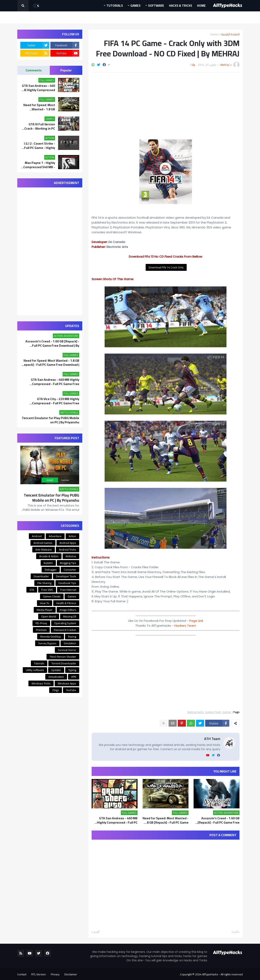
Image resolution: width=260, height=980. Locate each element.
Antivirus (71, 556)
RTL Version (39, 974)
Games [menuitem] (135, 6)
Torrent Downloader (64, 663)
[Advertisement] (166, 106)
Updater (56, 670)
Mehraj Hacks (196, 712)
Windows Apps (67, 683)
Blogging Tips (68, 563)
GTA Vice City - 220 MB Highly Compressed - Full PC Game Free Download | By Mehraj (56, 401)
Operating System (65, 623)
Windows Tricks (41, 683)
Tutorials (39, 663)
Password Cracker (65, 630)
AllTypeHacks (210, 974)
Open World (49, 616)
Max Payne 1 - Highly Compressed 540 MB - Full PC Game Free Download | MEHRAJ (39, 165)
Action (72, 536)
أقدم (96, 932)
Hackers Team (185, 626)
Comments (34, 70)
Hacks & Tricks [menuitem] (181, 6)
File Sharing (44, 583)
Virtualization (56, 677)
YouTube (71, 690)
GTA (32, 590)
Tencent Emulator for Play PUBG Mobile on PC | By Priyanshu (50, 420)
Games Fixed (213, 712)
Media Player (45, 610)
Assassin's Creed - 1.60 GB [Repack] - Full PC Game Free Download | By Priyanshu (219, 820)
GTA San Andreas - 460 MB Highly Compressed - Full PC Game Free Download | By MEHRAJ (117, 820)
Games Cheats (52, 596)
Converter (70, 570)
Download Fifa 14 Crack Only (166, 267)
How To (45, 603)
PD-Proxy (41, 623)
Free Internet (68, 590)
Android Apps (68, 543)
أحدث (235, 932)
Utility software (35, 670)
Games (214, 34)
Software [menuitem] (156, 6)
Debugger (51, 570)
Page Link (196, 621)
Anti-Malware (44, 550)
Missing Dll (70, 616)
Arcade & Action (49, 556)
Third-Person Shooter (63, 657)
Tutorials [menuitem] (115, 6)
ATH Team (212, 739)
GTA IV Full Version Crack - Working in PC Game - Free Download (38, 126)
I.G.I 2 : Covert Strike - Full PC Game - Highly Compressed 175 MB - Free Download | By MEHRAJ (39, 146)
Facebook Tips (67, 583)
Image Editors (68, 610)
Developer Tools (66, 576)
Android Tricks (68, 550)
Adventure (55, 536)
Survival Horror (67, 650)
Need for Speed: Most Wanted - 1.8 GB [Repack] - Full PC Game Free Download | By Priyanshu (166, 820)
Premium (41, 630)
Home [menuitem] (201, 6)
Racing (72, 637)
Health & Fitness (66, 603)
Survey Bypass (47, 643)
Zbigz (56, 690)
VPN (74, 677)
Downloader (41, 576)
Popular (66, 70)
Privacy (55, 974)
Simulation (70, 643)
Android (37, 536)
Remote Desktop (51, 637)
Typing (72, 670)
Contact (22, 974)
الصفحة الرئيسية (230, 34)
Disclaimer (71, 974)
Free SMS (47, 590)
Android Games (43, 543)
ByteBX (48, 563)
